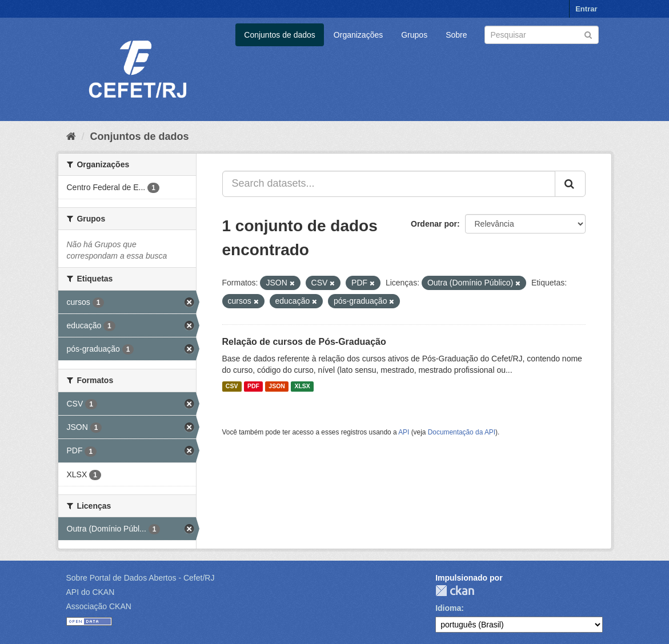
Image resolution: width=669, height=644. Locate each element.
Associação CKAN (99, 606)
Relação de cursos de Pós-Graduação (304, 342)
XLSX (302, 387)
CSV (232, 387)
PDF (253, 387)
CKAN (455, 591)
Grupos (414, 35)
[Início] (71, 136)
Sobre (456, 35)
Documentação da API (462, 432)
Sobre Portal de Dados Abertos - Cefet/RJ (141, 578)
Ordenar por (434, 224)
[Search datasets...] (389, 184)
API (404, 432)
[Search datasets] (542, 35)
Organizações (358, 35)
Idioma (448, 608)
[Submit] (588, 34)
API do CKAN (91, 592)
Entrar (586, 9)
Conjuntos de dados (280, 35)
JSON (277, 387)
